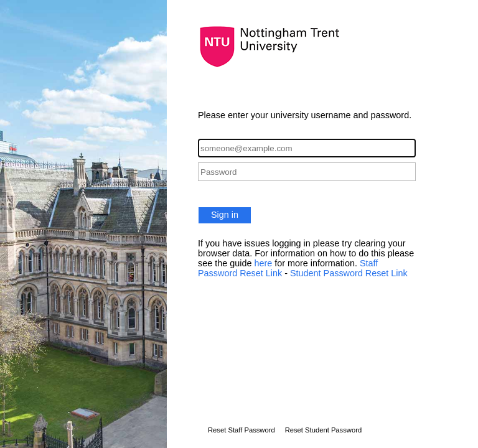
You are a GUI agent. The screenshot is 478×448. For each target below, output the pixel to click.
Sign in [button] (225, 215)
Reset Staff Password (241, 430)
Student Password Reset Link (349, 273)
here (264, 263)
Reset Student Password (323, 430)
